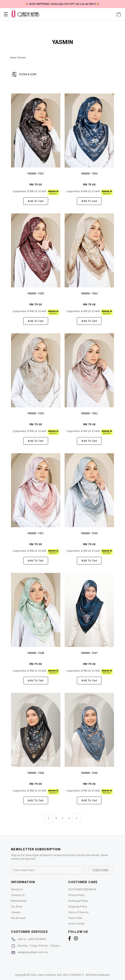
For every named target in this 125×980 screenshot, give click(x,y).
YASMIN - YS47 (89, 653)
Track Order (75, 918)
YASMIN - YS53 (36, 413)
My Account (18, 918)
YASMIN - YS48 (36, 653)
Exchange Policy (78, 901)
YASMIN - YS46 (36, 773)
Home (13, 58)
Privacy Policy (76, 895)
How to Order (76, 924)
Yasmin (22, 58)
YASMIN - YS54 (89, 294)
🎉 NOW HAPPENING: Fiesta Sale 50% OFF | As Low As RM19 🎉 (62, 4)
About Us (17, 889)
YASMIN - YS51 (36, 533)
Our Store (17, 907)
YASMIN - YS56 (89, 174)
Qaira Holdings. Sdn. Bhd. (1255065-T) (61, 975)
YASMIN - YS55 (36, 294)
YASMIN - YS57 (36, 174)
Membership (19, 901)
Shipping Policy (78, 907)
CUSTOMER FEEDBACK (82, 889)
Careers (16, 912)
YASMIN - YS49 (89, 533)
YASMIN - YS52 (89, 413)
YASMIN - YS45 (89, 773)
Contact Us (18, 895)
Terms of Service (78, 912)
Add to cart (36, 201)
